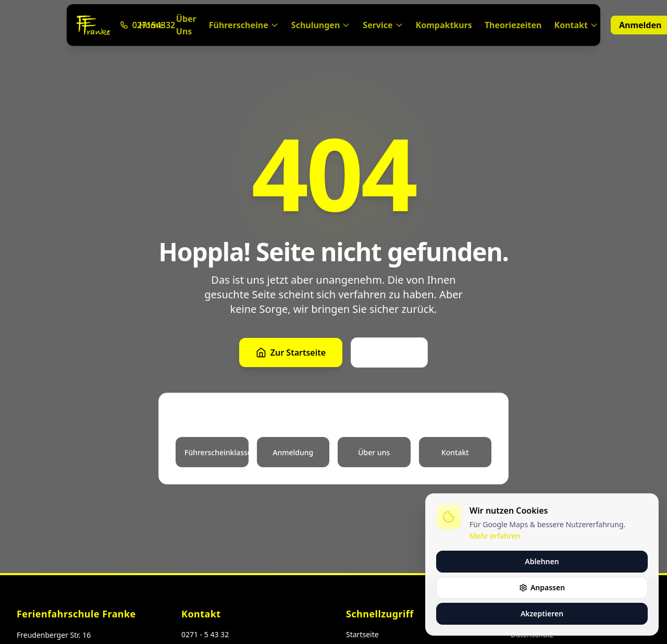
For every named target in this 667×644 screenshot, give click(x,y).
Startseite (362, 634)
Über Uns (186, 25)
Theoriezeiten (513, 25)
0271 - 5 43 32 (205, 634)
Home (151, 25)
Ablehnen (542, 561)
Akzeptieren (542, 613)
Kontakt (576, 25)
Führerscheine (244, 25)
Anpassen (542, 587)
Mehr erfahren (495, 536)
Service (383, 25)
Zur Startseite (291, 353)
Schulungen (321, 25)
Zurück (389, 353)
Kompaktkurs (444, 25)
